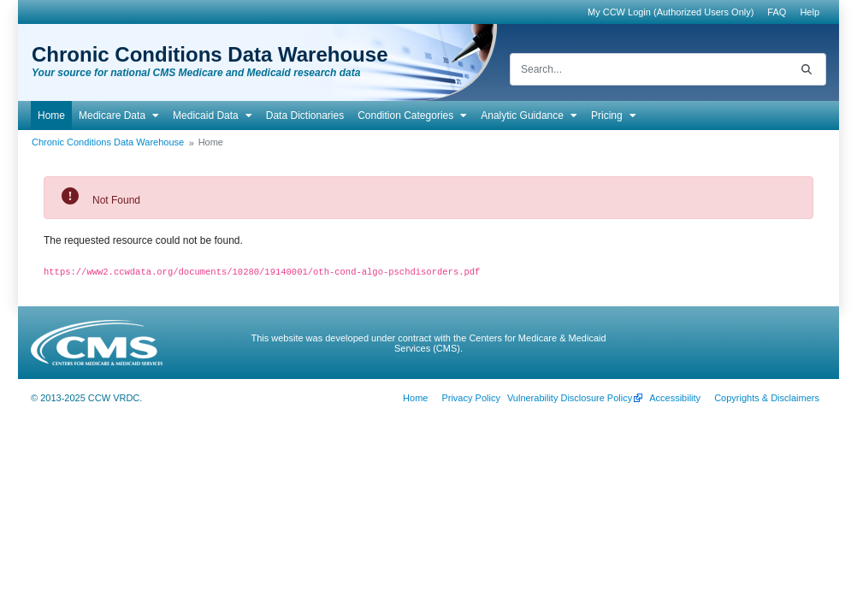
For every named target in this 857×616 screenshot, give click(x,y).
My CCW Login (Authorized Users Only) (671, 12)
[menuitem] (777, 12)
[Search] (649, 69)
